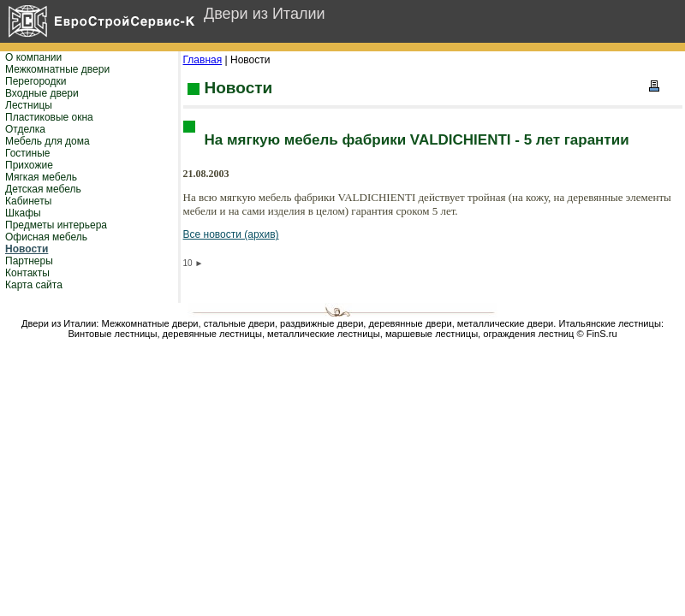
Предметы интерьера (56, 225)
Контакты (27, 273)
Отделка (25, 129)
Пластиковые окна (49, 117)
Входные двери (42, 93)
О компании (33, 57)
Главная (203, 60)
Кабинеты (28, 201)
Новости (27, 249)
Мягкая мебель (41, 177)
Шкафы (23, 213)
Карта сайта (34, 285)
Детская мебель (43, 189)
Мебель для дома (48, 141)
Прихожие (29, 165)
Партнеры (29, 261)
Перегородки (36, 81)
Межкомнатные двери (57, 69)
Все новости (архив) (231, 234)
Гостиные (28, 153)
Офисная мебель (46, 237)
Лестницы (29, 105)
